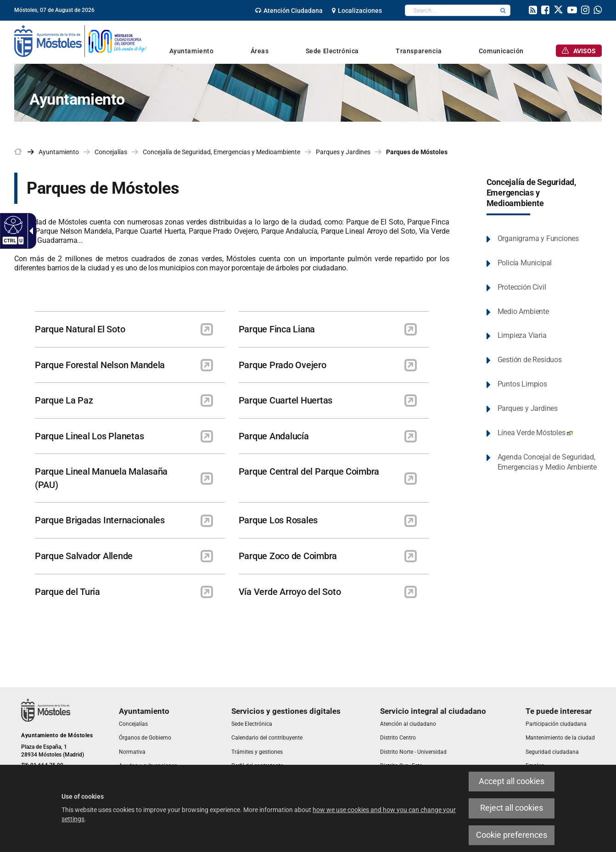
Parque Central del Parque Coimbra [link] (309, 471)
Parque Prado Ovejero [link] (283, 365)
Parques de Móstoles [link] (417, 152)
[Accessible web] (12, 224)
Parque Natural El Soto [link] (80, 329)
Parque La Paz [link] (64, 400)
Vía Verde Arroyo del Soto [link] (290, 592)
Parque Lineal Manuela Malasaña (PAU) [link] (101, 478)
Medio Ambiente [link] (523, 311)
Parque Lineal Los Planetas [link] (89, 436)
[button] (503, 10)
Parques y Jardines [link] (343, 152)
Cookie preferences (512, 835)
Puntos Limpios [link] (522, 384)
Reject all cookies (512, 808)
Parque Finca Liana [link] (277, 329)
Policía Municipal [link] (525, 263)
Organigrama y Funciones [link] (538, 238)
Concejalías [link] (111, 152)
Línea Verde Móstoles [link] (535, 433)
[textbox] (451, 10)
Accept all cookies (512, 781)
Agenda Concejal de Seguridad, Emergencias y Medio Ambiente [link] (547, 462)
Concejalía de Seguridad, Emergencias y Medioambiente (531, 193)
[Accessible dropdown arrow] (29, 231)
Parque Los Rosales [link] (278, 520)
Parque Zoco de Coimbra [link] (288, 556)
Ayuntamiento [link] (59, 152)
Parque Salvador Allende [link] (84, 556)
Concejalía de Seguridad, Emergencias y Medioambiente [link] (221, 152)
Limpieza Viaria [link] (522, 335)
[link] (289, 11)
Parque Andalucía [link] (274, 436)
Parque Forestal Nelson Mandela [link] (100, 365)
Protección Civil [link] (522, 287)
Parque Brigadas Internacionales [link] (100, 520)
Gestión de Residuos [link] (530, 360)
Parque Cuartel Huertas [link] (286, 400)
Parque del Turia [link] (67, 592)
